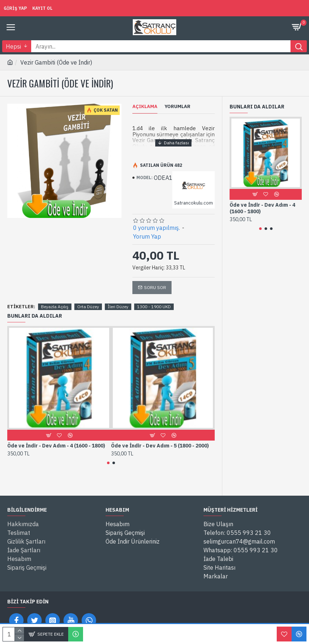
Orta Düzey (88, 307)
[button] (108, 463)
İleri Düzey (118, 307)
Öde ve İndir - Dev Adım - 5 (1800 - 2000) (160, 446)
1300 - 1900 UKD (154, 307)
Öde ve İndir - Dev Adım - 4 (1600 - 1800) (56, 446)
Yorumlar (178, 107)
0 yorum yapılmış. (156, 228)
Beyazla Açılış (55, 307)
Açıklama (145, 107)
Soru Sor (155, 287)
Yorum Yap (147, 236)
